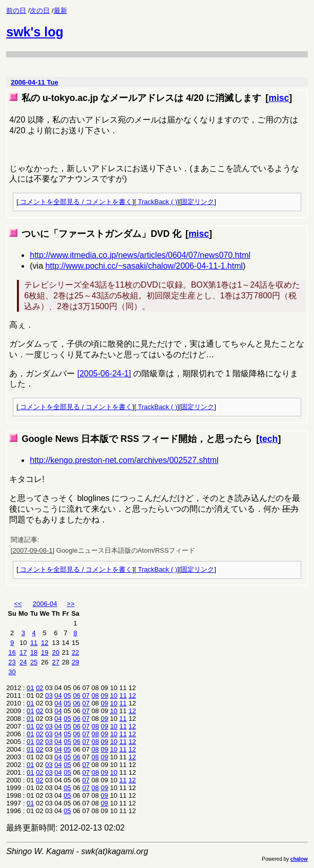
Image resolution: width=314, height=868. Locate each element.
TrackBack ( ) (157, 202)
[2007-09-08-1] (33, 550)
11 (34, 643)
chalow (299, 859)
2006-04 (45, 604)
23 (12, 662)
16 (12, 652)
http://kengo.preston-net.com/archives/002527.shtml (124, 460)
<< (18, 604)
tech (268, 439)
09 (104, 695)
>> (70, 604)
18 (34, 652)
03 (49, 695)
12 (45, 643)
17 (23, 652)
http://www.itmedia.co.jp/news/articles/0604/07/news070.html (140, 255)
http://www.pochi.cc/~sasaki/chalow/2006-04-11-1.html (144, 266)
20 (56, 652)
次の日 (40, 11)
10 (114, 695)
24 (23, 662)
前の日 (16, 11)
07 (86, 695)
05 (67, 695)
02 (39, 688)
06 (76, 695)
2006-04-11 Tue (34, 82)
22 (75, 652)
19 (45, 652)
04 (58, 695)
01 (30, 688)
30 (12, 672)
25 (34, 662)
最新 (60, 11)
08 (95, 695)
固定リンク (197, 202)
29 (75, 662)
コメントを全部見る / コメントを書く (75, 202)
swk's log (35, 32)
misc (279, 98)
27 (56, 662)
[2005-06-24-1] (104, 374)
